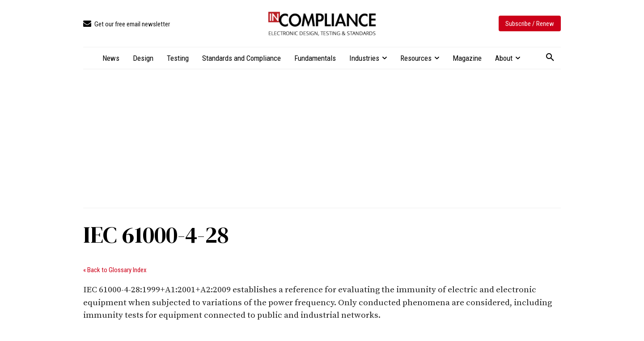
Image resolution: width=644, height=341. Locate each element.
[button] (550, 58)
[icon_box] (127, 24)
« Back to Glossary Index (115, 270)
